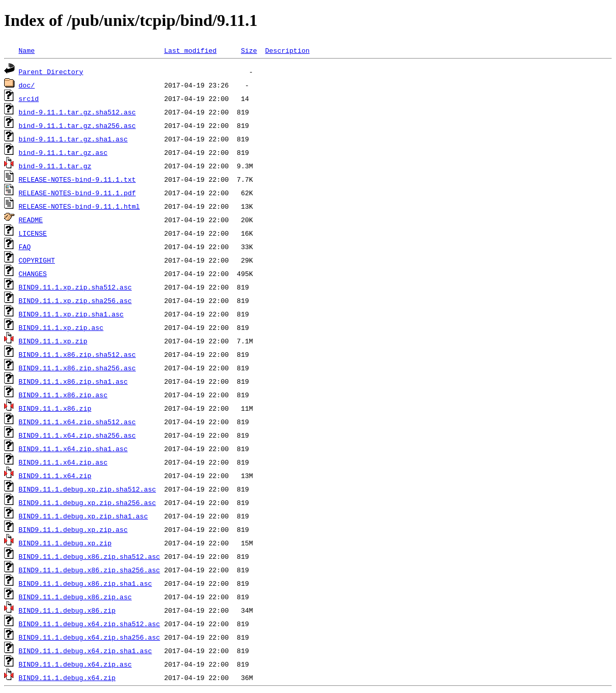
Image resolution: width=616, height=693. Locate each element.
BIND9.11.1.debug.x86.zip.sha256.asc (89, 570)
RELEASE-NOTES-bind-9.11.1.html (79, 206)
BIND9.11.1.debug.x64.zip (67, 677)
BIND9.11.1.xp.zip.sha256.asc (75, 300)
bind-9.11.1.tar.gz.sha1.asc (73, 139)
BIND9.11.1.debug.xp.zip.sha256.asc (87, 502)
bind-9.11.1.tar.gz (55, 166)
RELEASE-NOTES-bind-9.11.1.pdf (77, 193)
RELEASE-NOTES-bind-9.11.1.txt (77, 179)
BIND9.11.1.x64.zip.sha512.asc (77, 422)
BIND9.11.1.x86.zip (55, 408)
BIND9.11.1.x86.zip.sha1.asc (73, 381)
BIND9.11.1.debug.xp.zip (65, 543)
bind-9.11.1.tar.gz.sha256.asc (77, 125)
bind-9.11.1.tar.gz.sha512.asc (77, 112)
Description (288, 50)
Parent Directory (51, 71)
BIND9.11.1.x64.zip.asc (63, 462)
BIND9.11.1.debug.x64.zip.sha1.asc (85, 651)
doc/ (27, 85)
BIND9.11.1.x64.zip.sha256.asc (77, 435)
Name (27, 50)
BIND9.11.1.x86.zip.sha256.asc (77, 368)
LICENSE (33, 233)
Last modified (190, 50)
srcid (29, 98)
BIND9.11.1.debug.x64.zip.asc (75, 664)
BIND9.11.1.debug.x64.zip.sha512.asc (89, 624)
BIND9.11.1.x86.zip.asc (63, 395)
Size (249, 50)
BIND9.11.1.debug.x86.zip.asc (75, 597)
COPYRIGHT (37, 260)
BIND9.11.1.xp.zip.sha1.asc (71, 314)
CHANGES (33, 273)
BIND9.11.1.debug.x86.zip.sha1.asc (85, 583)
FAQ (25, 247)
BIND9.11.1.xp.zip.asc (61, 327)
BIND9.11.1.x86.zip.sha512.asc (77, 354)
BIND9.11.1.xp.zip (53, 341)
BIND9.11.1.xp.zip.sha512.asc (75, 287)
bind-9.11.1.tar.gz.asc (63, 152)
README (31, 220)
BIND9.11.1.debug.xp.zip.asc (73, 529)
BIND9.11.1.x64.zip (55, 475)
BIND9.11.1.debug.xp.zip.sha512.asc (87, 489)
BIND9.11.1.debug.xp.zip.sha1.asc (83, 516)
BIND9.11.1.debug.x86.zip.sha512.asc (89, 556)
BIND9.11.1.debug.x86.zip (67, 610)
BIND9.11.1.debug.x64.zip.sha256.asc (89, 637)
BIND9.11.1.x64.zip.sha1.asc (73, 449)
